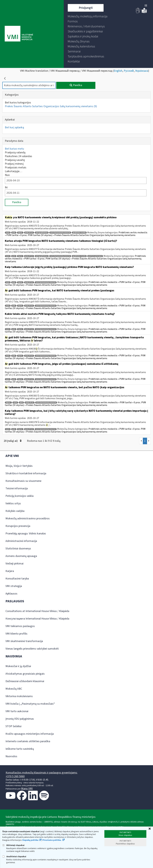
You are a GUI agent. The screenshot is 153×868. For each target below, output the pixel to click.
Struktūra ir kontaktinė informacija (26, 473)
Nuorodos (11, 756)
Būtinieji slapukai (13, 845)
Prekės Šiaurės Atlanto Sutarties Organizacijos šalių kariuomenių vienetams (51, 106)
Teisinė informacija (17, 488)
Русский (129, 71)
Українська (142, 71)
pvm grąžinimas (42, 233)
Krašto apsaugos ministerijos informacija (30, 734)
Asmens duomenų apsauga (21, 556)
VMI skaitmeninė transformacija (24, 641)
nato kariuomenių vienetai (60, 233)
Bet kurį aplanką (14, 127)
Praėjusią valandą (15, 152)
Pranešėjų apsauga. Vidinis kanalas (26, 534)
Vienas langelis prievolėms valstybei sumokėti (32, 649)
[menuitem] (88, 16)
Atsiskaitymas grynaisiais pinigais (25, 674)
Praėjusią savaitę (15, 160)
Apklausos (11, 594)
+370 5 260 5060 (15, 776)
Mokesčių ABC (14, 689)
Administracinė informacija (21, 541)
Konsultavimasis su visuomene (23, 481)
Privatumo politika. (52, 840)
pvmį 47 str (29, 233)
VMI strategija (14, 586)
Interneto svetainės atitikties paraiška (28, 741)
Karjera (10, 571)
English (118, 71)
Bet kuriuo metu (14, 149)
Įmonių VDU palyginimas (20, 719)
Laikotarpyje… (14, 171)
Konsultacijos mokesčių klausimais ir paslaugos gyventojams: (42, 773)
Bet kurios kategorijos (18, 103)
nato (8, 233)
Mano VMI (27, 789)
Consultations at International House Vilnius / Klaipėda (37, 611)
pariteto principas (95, 256)
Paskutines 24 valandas (18, 156)
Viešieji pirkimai (14, 564)
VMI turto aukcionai (17, 711)
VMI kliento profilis (16, 634)
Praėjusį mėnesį (14, 164)
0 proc (20, 233)
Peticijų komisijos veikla (19, 496)
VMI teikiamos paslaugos (20, 626)
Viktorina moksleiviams (19, 696)
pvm (14, 233)
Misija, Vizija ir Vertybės (19, 466)
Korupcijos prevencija (18, 526)
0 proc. (8, 403)
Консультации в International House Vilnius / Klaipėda (37, 619)
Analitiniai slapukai (14, 856)
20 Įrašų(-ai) (13, 441)
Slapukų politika (30, 840)
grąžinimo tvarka (79, 233)
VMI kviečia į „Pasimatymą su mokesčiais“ (30, 704)
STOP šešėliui (13, 726)
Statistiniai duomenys (18, 549)
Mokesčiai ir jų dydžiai (18, 666)
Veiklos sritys (13, 503)
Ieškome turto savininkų (20, 749)
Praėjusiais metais (16, 168)
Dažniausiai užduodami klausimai (25, 681)
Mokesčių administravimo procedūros (28, 518)
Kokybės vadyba (15, 511)
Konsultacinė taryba (17, 579)
